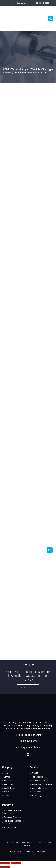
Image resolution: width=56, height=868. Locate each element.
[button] (4, 19)
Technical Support (20, 69)
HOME (6, 69)
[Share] (8, 863)
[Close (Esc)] (2, 863)
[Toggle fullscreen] (13, 863)
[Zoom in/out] (19, 863)
